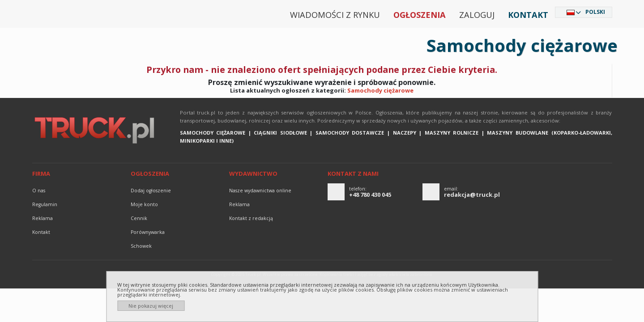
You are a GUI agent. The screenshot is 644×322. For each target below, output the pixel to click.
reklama (43, 218)
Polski (595, 12)
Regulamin (45, 204)
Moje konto (144, 204)
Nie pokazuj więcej (151, 306)
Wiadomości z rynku (335, 15)
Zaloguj (477, 15)
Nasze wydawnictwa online (260, 191)
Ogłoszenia (420, 15)
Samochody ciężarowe (380, 90)
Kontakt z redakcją (251, 218)
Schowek (141, 246)
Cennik (139, 218)
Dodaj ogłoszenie (151, 191)
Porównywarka (148, 232)
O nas (39, 191)
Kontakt (528, 15)
